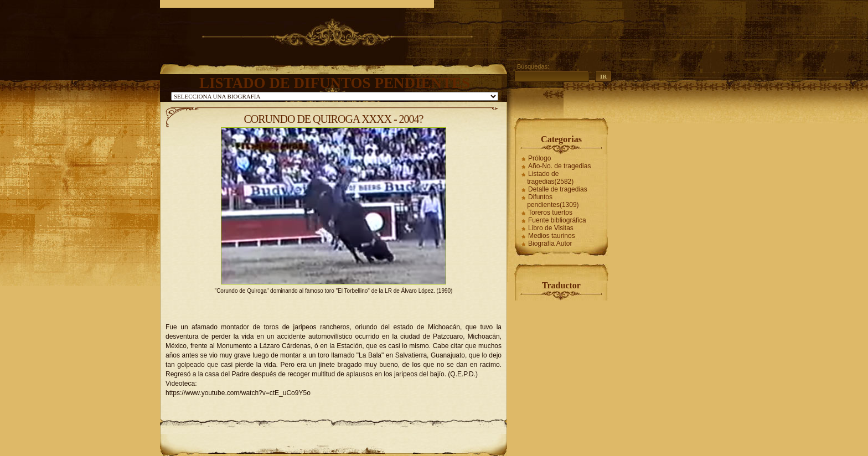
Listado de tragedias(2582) (550, 178)
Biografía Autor (550, 243)
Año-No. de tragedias (559, 166)
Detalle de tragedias (558, 189)
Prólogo (539, 158)
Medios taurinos (552, 236)
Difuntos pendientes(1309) (553, 201)
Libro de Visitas (551, 228)
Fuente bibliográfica (557, 220)
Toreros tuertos (550, 213)
